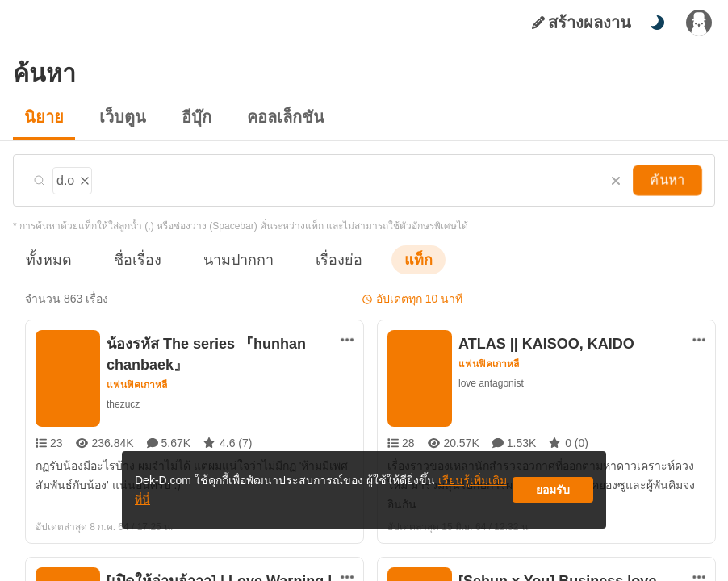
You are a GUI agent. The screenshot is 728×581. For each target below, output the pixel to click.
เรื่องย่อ (316, 259)
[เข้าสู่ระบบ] (699, 23)
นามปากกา (223, 259)
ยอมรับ (553, 496)
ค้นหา (669, 180)
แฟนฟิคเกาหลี (138, 385)
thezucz (123, 404)
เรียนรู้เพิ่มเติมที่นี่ (413, 496)
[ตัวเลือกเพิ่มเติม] (347, 340)
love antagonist (492, 383)
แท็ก (392, 259)
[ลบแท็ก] (82, 178)
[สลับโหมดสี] (657, 23)
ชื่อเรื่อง (130, 259)
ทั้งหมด (46, 259)
